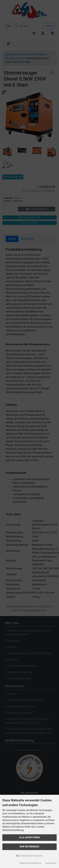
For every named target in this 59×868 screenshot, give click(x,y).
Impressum (51, 863)
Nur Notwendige (29, 847)
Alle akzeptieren (29, 838)
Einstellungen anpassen (29, 856)
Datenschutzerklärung (30, 863)
